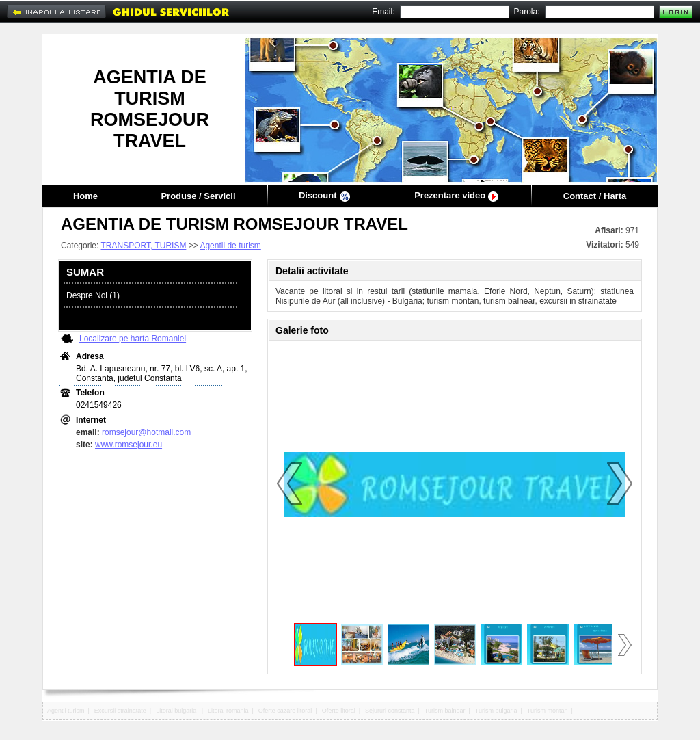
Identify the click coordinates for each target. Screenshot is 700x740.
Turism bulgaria (496, 711)
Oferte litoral (339, 711)
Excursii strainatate (120, 711)
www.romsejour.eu (129, 445)
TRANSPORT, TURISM (143, 246)
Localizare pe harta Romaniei (133, 339)
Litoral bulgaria (177, 711)
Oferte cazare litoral (285, 711)
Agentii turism (66, 711)
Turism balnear (445, 711)
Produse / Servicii (198, 196)
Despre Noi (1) (93, 295)
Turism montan (548, 711)
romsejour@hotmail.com (146, 432)
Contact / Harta (595, 196)
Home (85, 196)
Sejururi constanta (390, 711)
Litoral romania (228, 711)
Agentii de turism (230, 246)
